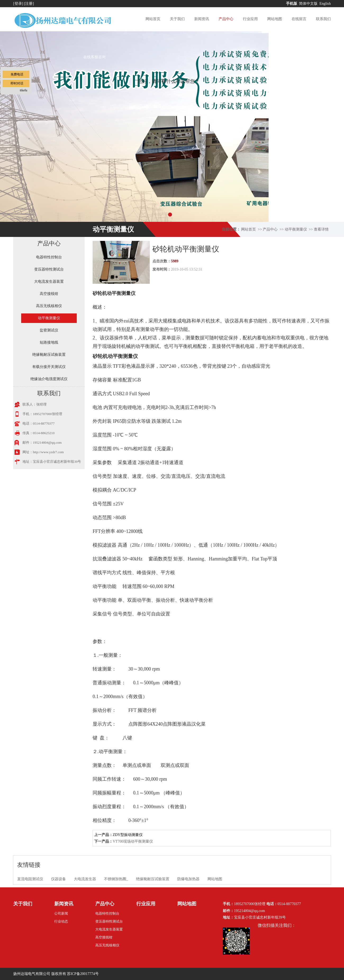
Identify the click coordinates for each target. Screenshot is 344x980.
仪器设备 (58, 879)
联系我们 (323, 19)
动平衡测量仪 (296, 229)
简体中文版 (309, 4)
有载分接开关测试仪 (49, 367)
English (325, 4)
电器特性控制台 (49, 257)
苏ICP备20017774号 (83, 974)
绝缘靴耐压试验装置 (49, 355)
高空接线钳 (49, 294)
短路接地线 (49, 342)
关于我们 (177, 19)
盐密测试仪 (49, 330)
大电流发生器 (85, 879)
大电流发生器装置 (49, 282)
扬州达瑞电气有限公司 (32, 974)
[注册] (30, 4)
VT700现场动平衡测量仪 (133, 841)
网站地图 (275, 19)
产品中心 (226, 19)
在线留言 (299, 19)
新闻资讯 (202, 19)
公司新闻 (61, 913)
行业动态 (61, 921)
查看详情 (321, 229)
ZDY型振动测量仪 (128, 835)
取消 (157, 106)
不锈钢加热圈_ (116, 879)
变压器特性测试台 (49, 269)
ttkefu (24, 90)
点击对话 (189, 106)
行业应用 (250, 19)
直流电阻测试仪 (30, 879)
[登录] (19, 4)
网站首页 (153, 19)
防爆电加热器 (188, 879)
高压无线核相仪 (49, 306)
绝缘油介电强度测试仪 (49, 379)
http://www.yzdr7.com (48, 452)
